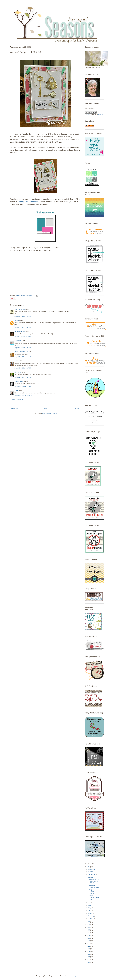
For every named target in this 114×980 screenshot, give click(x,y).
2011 (89, 957)
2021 (89, 930)
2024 (89, 922)
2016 (89, 943)
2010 (89, 960)
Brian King (18, 340)
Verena (17, 320)
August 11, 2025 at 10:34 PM (23, 396)
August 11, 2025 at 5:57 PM (23, 386)
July (90, 902)
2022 (89, 927)
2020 (89, 933)
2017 (89, 941)
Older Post (76, 408)
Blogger (75, 976)
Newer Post (15, 408)
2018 (89, 938)
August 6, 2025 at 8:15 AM (23, 316)
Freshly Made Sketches (28, 202)
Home (46, 408)
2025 (89, 867)
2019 (89, 935)
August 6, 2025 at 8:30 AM (23, 327)
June (90, 905)
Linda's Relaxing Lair (21, 352)
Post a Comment (18, 400)
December (92, 869)
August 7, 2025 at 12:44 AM (23, 357)
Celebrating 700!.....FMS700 (94, 886)
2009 (89, 962)
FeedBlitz (101, 114)
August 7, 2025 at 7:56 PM (23, 377)
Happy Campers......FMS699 (93, 891)
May (90, 908)
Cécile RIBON (19, 381)
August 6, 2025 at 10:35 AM (23, 336)
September (92, 874)
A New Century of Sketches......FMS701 (93, 881)
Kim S (17, 361)
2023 (89, 925)
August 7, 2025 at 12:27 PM (23, 368)
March (91, 913)
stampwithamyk (20, 331)
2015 (89, 946)
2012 (89, 954)
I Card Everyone (20, 309)
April (90, 911)
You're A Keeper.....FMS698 (93, 897)
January (91, 919)
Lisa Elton (18, 372)
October (91, 872)
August (91, 877)
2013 (89, 951)
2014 (89, 949)
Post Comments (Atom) (50, 413)
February (91, 916)
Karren (17, 390)
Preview (87, 114)
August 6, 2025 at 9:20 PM (23, 348)
